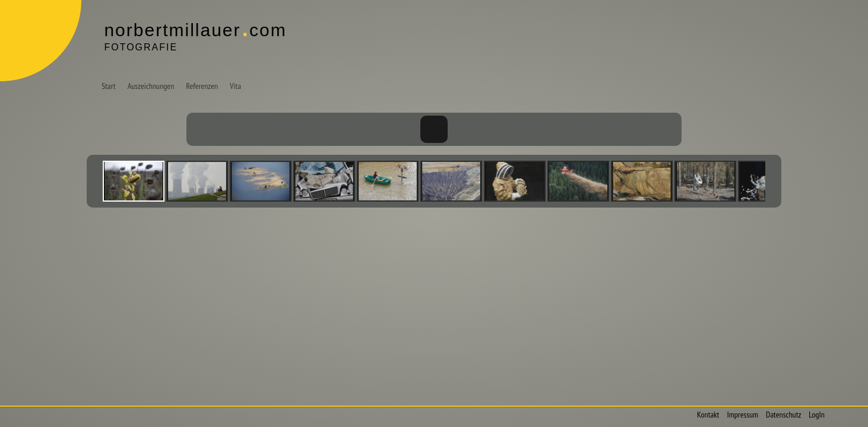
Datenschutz (783, 415)
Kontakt (708, 415)
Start (108, 86)
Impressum (742, 415)
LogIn (817, 415)
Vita (235, 86)
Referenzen (202, 86)
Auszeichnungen (151, 86)
